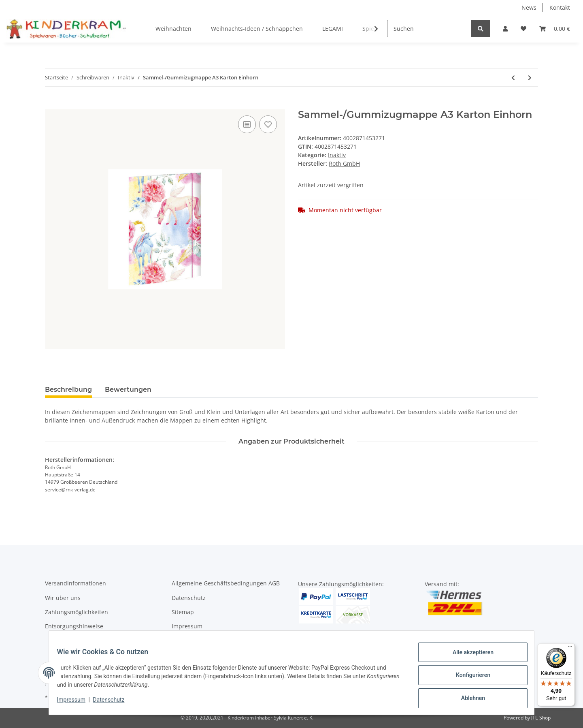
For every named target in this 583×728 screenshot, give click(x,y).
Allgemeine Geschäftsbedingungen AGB (226, 583)
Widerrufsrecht (192, 641)
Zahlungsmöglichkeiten (77, 612)
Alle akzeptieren (468, 657)
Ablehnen (468, 699)
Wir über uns (63, 598)
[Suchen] (429, 29)
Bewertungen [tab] (128, 390)
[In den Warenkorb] (51, 105)
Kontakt (560, 7)
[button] (505, 29)
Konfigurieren (468, 678)
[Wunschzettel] (523, 29)
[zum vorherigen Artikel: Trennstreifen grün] (513, 78)
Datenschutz (189, 598)
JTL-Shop (541, 718)
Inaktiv (337, 155)
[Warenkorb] (555, 29)
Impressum (187, 626)
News (529, 7)
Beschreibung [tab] (68, 390)
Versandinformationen (76, 583)
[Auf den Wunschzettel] (268, 124)
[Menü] (570, 648)
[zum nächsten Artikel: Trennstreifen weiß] (530, 78)
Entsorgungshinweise (74, 626)
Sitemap (183, 612)
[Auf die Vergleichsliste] (247, 124)
